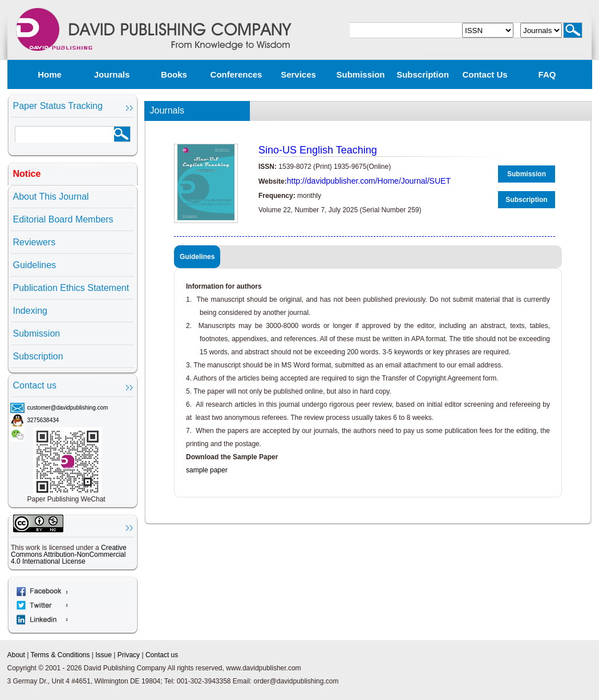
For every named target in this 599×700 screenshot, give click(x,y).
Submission (360, 74)
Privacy (129, 655)
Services (298, 74)
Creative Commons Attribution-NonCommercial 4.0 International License (69, 555)
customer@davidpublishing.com (68, 408)
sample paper (207, 470)
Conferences (236, 74)
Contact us (485, 74)
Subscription (423, 74)
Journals (112, 74)
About (16, 655)
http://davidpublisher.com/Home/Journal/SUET (369, 181)
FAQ (547, 74)
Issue (104, 655)
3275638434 (43, 420)
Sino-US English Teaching (318, 150)
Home (50, 74)
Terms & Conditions (60, 655)
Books (174, 74)
